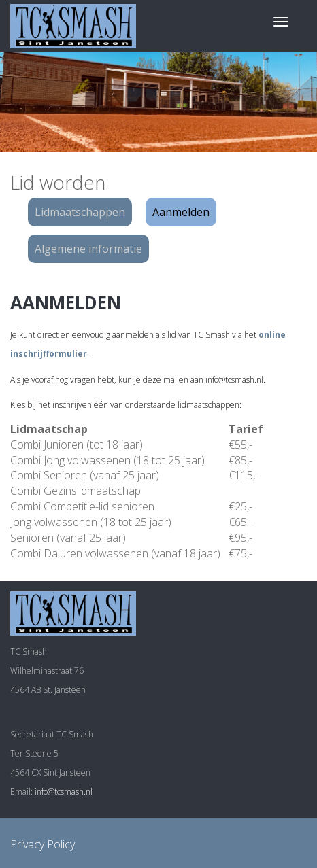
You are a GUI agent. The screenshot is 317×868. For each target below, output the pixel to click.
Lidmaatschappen (80, 212)
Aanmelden (181, 212)
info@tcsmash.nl (64, 792)
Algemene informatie (88, 249)
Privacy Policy (43, 844)
